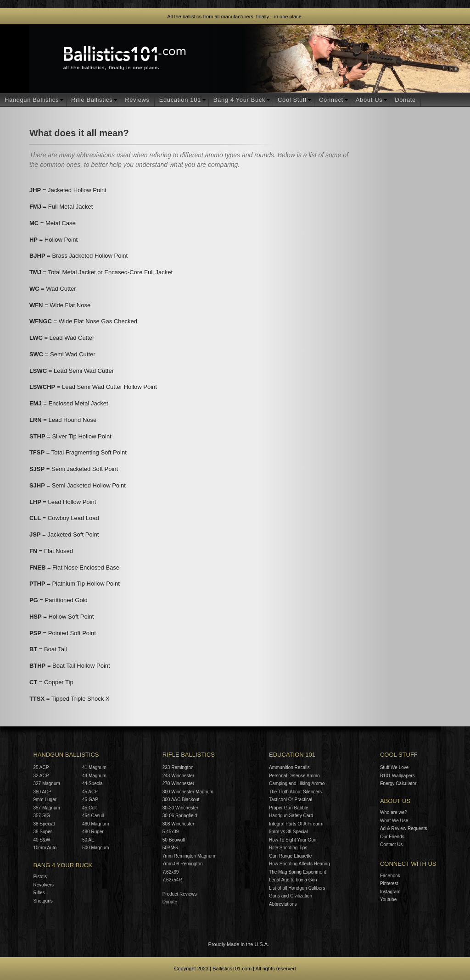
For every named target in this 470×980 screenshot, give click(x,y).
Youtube (388, 900)
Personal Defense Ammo (294, 776)
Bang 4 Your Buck (239, 100)
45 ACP (90, 792)
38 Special (44, 824)
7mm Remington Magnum (189, 856)
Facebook (390, 876)
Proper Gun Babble (289, 808)
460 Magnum (95, 824)
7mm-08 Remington (183, 864)
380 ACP (42, 792)
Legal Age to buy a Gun (293, 880)
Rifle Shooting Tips (288, 848)
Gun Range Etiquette (290, 856)
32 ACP (41, 776)
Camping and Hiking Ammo (297, 783)
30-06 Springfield (180, 816)
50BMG (170, 848)
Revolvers (43, 885)
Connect (331, 100)
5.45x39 (171, 832)
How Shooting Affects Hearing (299, 864)
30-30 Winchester (180, 808)
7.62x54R (172, 880)
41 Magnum (94, 767)
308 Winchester (178, 824)
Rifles (39, 893)
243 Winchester (178, 776)
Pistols (40, 877)
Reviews (137, 100)
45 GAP (90, 800)
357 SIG (42, 816)
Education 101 (180, 100)
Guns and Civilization (291, 896)
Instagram (390, 892)
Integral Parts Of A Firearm (296, 824)
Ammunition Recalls (289, 767)
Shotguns (43, 901)
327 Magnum (46, 783)
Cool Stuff (292, 100)
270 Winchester (178, 783)
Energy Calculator (398, 783)
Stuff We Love (394, 767)
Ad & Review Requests (403, 828)
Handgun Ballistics (32, 100)
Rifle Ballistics (92, 100)
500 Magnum (95, 848)
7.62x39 (171, 872)
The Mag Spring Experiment (298, 872)
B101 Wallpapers (397, 776)
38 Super (42, 832)
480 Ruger (93, 832)
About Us (369, 100)
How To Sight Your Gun (293, 840)
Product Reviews (180, 894)
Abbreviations (283, 904)
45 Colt (90, 808)
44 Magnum (94, 776)
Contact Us (391, 844)
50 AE (88, 840)
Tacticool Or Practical (291, 800)
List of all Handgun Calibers (297, 888)
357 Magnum (46, 808)
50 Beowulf (174, 840)
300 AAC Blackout (181, 800)
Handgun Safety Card (291, 816)
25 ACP (41, 767)
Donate (405, 100)
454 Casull (93, 816)
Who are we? (394, 812)
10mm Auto (45, 848)
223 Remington (178, 767)
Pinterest (389, 883)
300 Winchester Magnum (188, 792)
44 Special (93, 783)
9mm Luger (45, 800)
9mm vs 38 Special (288, 832)
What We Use (394, 821)
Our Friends (392, 837)
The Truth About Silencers (295, 792)
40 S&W (42, 840)
